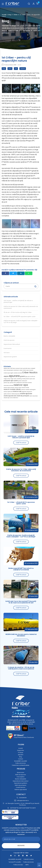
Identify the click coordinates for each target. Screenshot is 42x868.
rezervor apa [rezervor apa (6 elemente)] (21, 385)
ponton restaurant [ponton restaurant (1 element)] (23, 381)
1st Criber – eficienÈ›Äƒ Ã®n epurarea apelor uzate (20, 317)
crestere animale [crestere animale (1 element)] (18, 373)
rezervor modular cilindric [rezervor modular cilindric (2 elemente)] (12, 389)
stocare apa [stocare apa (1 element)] (7, 398)
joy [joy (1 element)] (28, 377)
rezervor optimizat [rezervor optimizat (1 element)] (8, 392)
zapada (23, 68)
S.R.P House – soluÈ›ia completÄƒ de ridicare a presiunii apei (18, 301)
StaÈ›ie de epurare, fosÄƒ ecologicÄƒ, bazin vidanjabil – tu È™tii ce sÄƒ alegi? (21, 322)
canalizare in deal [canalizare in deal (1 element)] (18, 370)
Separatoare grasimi (10, 357)
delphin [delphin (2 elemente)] (6, 376)
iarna (10, 68)
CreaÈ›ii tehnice (21, 787)
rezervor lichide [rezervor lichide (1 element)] (25, 388)
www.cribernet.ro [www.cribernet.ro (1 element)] (14, 398)
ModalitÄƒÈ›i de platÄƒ (21, 761)
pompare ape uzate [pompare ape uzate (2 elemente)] (11, 381)
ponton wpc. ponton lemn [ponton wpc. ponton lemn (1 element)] (10, 383)
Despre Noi (21, 750)
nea (16, 68)
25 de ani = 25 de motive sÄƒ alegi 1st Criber (18, 312)
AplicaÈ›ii (21, 755)
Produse (21, 753)
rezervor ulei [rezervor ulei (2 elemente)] (17, 391)
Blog (10, 15)
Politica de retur (18, 865)
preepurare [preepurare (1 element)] (19, 383)
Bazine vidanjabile (9, 336)
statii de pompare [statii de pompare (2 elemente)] (23, 396)
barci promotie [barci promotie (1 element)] (24, 368)
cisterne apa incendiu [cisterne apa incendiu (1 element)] (28, 370)
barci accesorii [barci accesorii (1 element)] (16, 368)
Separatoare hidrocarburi (12, 344)
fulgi (4, 68)
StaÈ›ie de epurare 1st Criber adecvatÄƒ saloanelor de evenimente (21, 307)
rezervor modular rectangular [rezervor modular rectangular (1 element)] (28, 390)
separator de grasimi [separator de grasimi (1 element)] (27, 392)
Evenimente (8, 348)
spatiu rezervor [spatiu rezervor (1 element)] (7, 394)
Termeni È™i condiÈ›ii (15, 862)
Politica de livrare (21, 763)
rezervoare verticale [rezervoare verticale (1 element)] (8, 385)
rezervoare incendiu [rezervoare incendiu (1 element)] (27, 383)
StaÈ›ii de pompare (21, 785)
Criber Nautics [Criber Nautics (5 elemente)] (30, 373)
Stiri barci (7, 353)
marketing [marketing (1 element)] (19, 379)
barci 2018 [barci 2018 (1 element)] (10, 368)
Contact (21, 759)
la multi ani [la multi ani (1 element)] (32, 377)
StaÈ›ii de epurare (21, 775)
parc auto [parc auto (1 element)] (32, 379)
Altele (15, 15)
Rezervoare (21, 772)
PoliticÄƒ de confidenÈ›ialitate (21, 765)
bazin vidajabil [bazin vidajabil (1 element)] (31, 368)
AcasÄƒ (4, 15)
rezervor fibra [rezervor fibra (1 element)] (18, 388)
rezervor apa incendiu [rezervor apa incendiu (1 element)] (9, 388)
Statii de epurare (9, 340)
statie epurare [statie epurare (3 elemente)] (26, 394)
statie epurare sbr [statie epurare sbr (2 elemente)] (10, 396)
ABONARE (21, 846)
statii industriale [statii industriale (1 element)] (34, 396)
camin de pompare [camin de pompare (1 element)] (8, 370)
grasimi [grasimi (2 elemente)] (23, 376)
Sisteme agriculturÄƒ (21, 790)
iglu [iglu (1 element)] (26, 377)
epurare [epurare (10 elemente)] (14, 376)
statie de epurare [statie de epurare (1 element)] (16, 394)
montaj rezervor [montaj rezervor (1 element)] (26, 379)
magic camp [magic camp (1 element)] (7, 379)
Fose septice (21, 777)
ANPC (27, 865)
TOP (39, 865)
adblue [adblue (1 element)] (5, 368)
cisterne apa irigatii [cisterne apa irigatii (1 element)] (8, 373)
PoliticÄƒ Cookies (29, 859)
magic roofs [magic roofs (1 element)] (13, 379)
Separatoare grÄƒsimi (21, 783)
